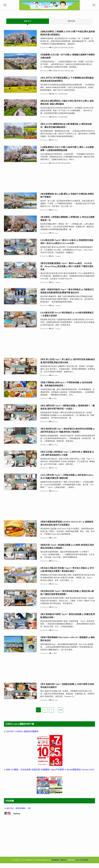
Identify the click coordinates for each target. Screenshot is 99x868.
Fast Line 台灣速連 (82, 859)
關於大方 (64, 859)
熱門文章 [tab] (71, 21)
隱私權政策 (56, 859)
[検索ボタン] (5, 5)
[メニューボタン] (94, 5)
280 (61, 710)
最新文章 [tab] (28, 21)
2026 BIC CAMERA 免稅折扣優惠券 (22, 731)
